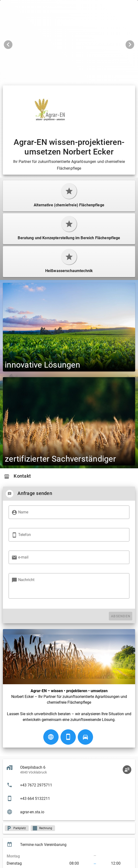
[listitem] (69, 785)
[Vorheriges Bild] (8, 45)
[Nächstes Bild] (130, 45)
